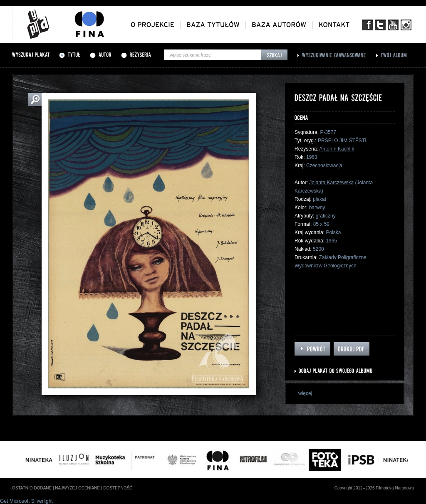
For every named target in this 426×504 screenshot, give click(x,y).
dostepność (118, 488)
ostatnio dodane (32, 488)
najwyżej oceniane (77, 488)
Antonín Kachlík (337, 149)
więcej (305, 393)
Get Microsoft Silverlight (26, 501)
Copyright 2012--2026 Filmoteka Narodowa (374, 488)
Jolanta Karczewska (331, 183)
